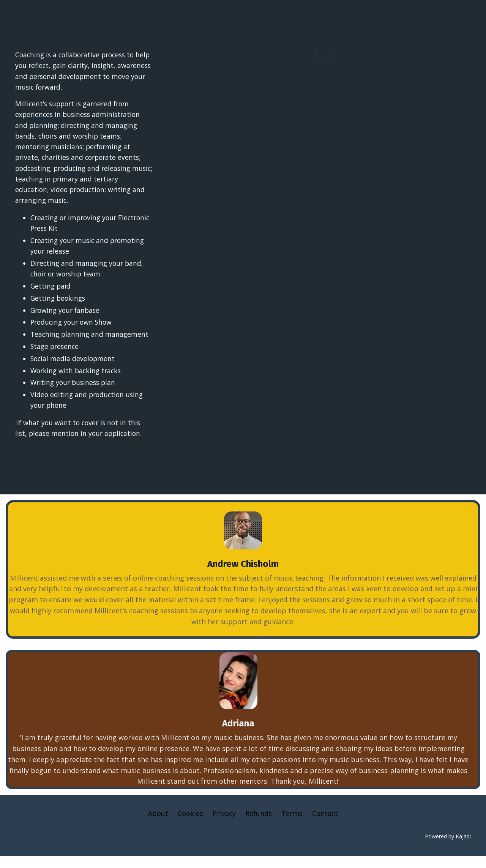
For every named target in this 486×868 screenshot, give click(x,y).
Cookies (190, 825)
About (158, 825)
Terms (292, 825)
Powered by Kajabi (448, 848)
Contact (325, 825)
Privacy (224, 825)
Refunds (259, 825)
